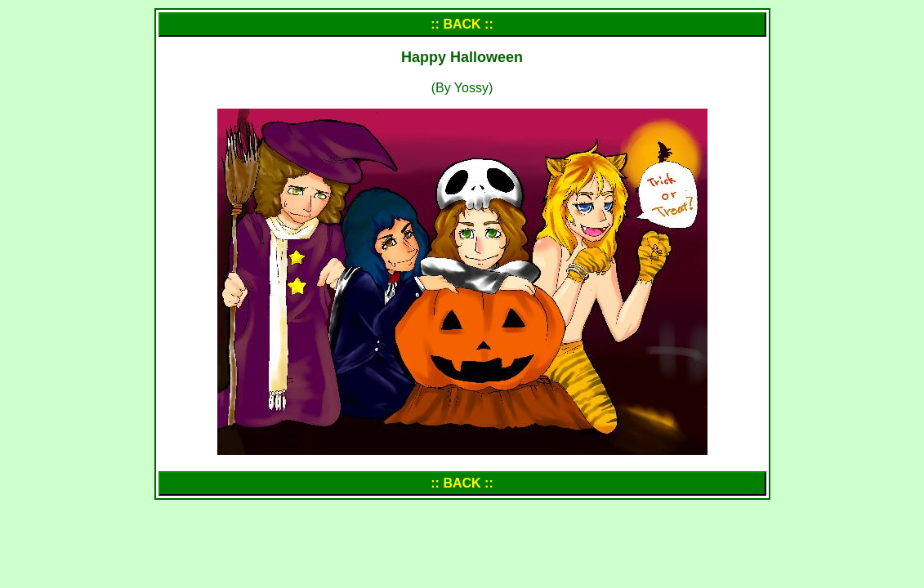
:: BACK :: (462, 24)
